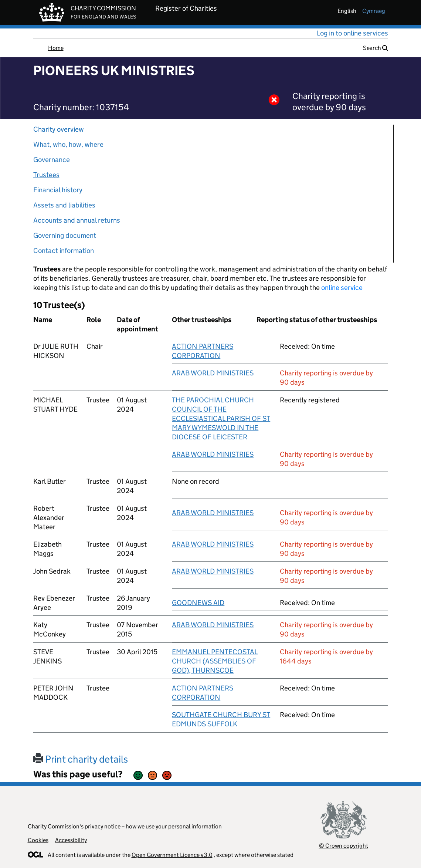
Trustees (46, 175)
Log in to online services (352, 33)
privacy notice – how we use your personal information (153, 826)
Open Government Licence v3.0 (172, 855)
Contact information (64, 251)
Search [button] (376, 48)
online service (342, 288)
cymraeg (374, 11)
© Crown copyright (344, 846)
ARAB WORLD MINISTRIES (213, 373)
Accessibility (71, 840)
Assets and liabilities (64, 205)
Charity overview (59, 129)
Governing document (65, 235)
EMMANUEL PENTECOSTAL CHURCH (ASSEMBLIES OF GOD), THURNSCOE (215, 661)
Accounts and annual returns (77, 220)
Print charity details (81, 759)
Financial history (58, 190)
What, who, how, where (68, 144)
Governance (52, 160)
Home (56, 48)
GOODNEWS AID (198, 603)
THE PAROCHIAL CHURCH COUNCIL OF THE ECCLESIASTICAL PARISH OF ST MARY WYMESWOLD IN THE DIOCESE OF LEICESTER (221, 418)
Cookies (38, 840)
